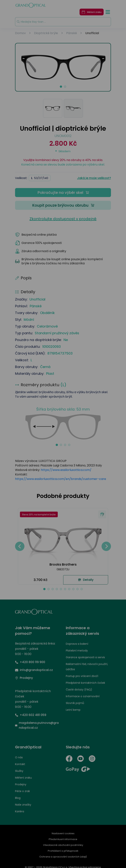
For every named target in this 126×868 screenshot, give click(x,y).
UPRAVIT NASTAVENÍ (25, 454)
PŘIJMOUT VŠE (104, 454)
